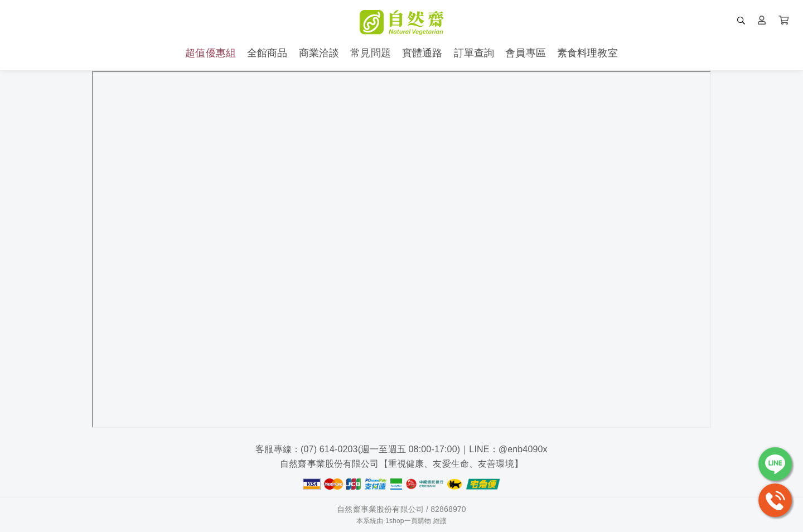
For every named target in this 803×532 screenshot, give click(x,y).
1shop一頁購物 (408, 521)
